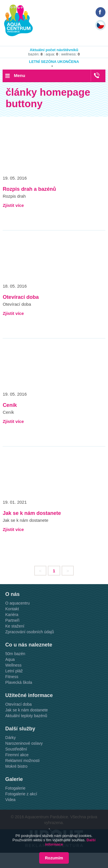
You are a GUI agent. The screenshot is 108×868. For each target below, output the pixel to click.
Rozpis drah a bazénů (29, 189)
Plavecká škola (19, 682)
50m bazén (15, 654)
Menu (19, 75)
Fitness (12, 677)
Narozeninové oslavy (24, 743)
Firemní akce (17, 755)
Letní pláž (14, 671)
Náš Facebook (101, 12)
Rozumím (54, 858)
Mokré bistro (16, 766)
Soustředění (16, 749)
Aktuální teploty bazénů (26, 716)
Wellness (13, 665)
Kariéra (12, 615)
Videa (10, 800)
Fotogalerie (15, 788)
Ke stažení (15, 626)
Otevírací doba (21, 297)
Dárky (11, 738)
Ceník (10, 405)
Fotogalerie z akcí (21, 794)
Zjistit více (13, 205)
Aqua (10, 659)
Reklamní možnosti (22, 761)
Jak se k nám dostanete (32, 513)
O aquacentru (17, 603)
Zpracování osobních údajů (30, 632)
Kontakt (12, 609)
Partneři (12, 620)
